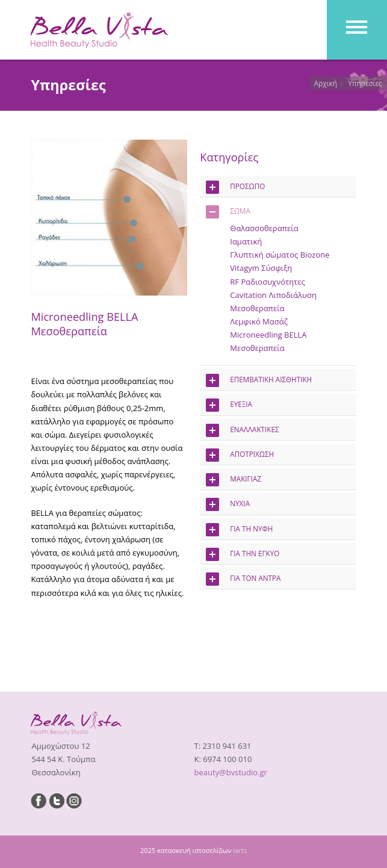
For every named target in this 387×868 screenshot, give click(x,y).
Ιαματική (246, 241)
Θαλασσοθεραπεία (264, 228)
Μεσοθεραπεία (257, 308)
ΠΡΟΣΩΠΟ (235, 187)
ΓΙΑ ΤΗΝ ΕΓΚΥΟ (243, 554)
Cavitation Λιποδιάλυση (273, 295)
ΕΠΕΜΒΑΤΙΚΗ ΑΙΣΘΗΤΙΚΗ (259, 380)
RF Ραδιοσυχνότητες (267, 282)
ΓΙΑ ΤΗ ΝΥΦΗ (239, 530)
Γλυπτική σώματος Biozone (280, 255)
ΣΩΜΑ (228, 212)
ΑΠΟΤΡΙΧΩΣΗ (240, 455)
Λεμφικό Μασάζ (259, 321)
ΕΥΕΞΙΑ (229, 405)
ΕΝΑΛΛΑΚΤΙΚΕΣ (242, 430)
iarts (240, 850)
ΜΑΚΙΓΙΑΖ (234, 480)
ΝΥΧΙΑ (228, 504)
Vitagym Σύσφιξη (261, 268)
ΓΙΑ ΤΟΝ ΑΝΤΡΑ (243, 579)
